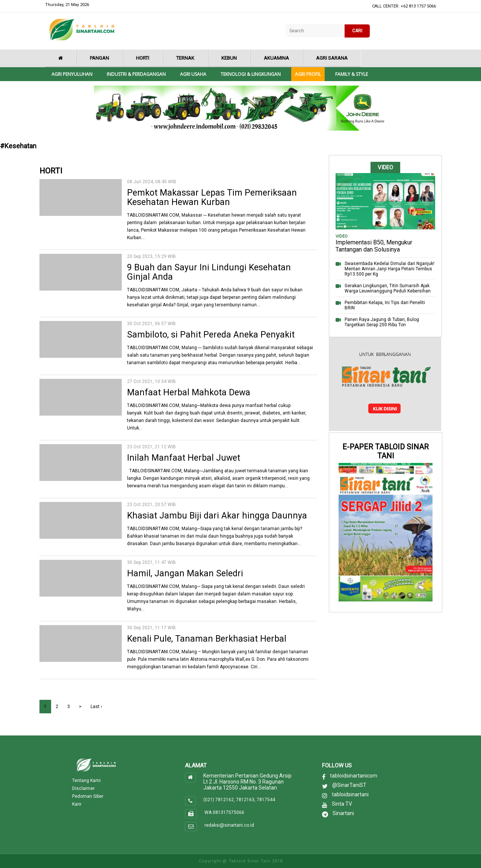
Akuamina (276, 58)
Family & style (352, 74)
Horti (143, 58)
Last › (96, 707)
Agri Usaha (193, 74)
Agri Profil (308, 74)
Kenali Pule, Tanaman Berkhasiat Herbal (207, 639)
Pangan (99, 58)
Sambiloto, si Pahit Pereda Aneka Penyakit (211, 335)
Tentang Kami (86, 781)
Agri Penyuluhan (72, 74)
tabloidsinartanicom (354, 776)
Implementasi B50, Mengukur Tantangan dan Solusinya (374, 246)
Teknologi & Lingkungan (251, 74)
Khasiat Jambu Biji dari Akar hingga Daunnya (217, 516)
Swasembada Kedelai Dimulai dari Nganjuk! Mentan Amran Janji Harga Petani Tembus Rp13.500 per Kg (389, 269)
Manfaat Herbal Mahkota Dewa (189, 393)
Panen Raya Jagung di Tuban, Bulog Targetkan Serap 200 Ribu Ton (382, 322)
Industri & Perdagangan (136, 74)
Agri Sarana (332, 58)
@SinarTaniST (349, 785)
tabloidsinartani (350, 794)
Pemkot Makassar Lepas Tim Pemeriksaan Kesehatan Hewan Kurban (212, 197)
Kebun (229, 58)
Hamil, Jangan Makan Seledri (185, 573)
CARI (357, 31)
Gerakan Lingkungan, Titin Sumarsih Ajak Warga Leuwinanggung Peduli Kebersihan (388, 288)
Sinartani (343, 813)
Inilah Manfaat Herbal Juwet (184, 458)
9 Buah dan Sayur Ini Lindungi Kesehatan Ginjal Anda (209, 272)
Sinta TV (342, 804)
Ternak (185, 58)
